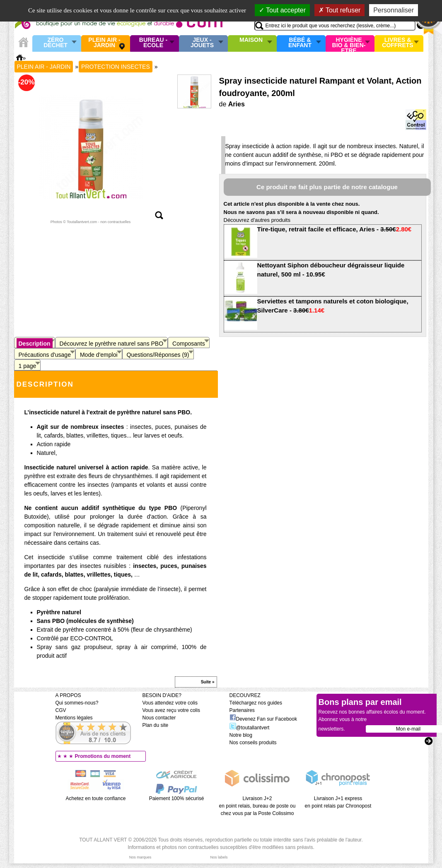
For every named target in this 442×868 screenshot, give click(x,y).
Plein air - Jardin (104, 43)
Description (35, 344)
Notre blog (241, 735)
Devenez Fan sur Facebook (263, 719)
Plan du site (156, 725)
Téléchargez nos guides (256, 703)
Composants (189, 344)
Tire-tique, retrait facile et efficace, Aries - (335, 229)
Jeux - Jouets (202, 43)
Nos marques (140, 857)
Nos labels (219, 857)
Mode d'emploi (99, 355)
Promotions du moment (103, 756)
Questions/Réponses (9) (158, 355)
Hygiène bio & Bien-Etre (349, 43)
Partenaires (242, 710)
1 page (28, 366)
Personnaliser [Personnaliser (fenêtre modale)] (394, 10)
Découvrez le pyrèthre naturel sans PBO (112, 344)
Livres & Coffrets (397, 43)
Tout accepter (282, 10)
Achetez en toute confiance (96, 798)
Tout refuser (340, 10)
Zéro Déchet (56, 43)
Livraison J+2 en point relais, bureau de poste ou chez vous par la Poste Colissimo (257, 806)
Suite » (208, 682)
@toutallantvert (250, 728)
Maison (251, 40)
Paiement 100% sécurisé (177, 798)
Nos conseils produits (253, 743)
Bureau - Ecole (153, 43)
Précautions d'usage (45, 355)
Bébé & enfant (300, 43)
